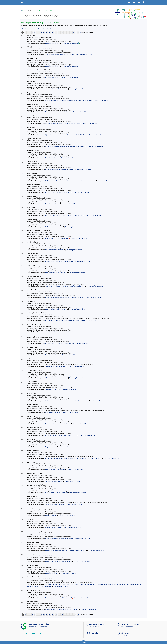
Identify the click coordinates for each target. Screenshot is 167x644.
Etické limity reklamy (52, 158)
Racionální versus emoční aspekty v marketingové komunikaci (65, 550)
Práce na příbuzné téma (47, 11)
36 (78, 33)
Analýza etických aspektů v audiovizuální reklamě (61, 609)
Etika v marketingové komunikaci (56, 89)
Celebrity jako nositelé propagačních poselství (60, 55)
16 (62, 33)
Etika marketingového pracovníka (56, 378)
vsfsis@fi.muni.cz (94, 627)
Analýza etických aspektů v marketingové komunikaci (63, 123)
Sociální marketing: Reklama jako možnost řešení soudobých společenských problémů (73, 458)
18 (68, 33)
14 (56, 33)
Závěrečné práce (31, 11)
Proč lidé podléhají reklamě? (54, 250)
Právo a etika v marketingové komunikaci (59, 562)
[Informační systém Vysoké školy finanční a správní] (24, 2)
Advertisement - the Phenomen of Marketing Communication (65, 146)
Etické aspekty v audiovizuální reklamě (58, 112)
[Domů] (129, 2)
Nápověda (94, 633)
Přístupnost (124, 635)
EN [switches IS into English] (139, 2)
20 (74, 33)
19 (71, 33)
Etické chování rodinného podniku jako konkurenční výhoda (65, 298)
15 (59, 33)
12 (50, 33)
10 (44, 33)
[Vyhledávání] (134, 2)
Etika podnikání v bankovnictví (55, 470)
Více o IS (125, 633)
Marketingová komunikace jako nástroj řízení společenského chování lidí (68, 100)
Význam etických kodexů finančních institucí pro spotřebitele (65, 286)
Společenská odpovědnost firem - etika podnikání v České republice (67, 401)
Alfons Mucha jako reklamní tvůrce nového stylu (61, 435)
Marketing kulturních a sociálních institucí (59, 598)
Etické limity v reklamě (52, 43)
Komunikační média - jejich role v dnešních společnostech (64, 215)
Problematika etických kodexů (55, 504)
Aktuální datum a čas (127, 627)
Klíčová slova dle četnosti (46, 29)
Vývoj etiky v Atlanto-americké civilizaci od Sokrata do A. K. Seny (66, 135)
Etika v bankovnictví (51, 389)
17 (65, 33)
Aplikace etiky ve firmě (53, 412)
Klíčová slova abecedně (29, 29)
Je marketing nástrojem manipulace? (57, 238)
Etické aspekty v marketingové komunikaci (59, 169)
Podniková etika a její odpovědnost (56, 493)
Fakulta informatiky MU (41, 627)
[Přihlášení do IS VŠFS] (143, 2)
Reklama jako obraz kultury (54, 227)
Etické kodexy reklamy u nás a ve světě (58, 343)
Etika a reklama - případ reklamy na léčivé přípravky (62, 320)
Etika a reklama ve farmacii (54, 481)
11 (47, 33)
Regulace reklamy (51, 447)
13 (53, 33)
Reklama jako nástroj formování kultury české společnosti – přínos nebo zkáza (70, 181)
